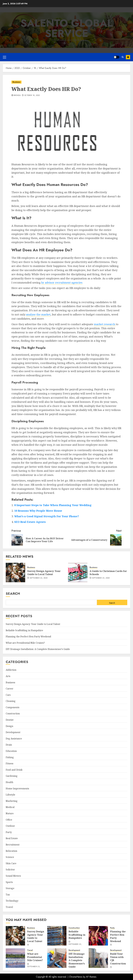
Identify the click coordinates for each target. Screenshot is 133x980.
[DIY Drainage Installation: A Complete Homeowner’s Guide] (57, 958)
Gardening (12, 776)
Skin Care (11, 863)
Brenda (17, 95)
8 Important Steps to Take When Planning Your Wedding (53, 505)
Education (11, 751)
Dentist (10, 720)
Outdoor (10, 826)
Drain (9, 745)
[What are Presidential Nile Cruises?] (15, 958)
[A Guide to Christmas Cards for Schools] (78, 573)
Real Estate (12, 838)
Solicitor (10, 870)
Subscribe (128, 57)
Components (13, 707)
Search (13, 593)
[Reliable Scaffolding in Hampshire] (57, 936)
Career (10, 689)
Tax (8, 895)
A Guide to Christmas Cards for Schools (108, 573)
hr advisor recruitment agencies (62, 283)
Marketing (12, 801)
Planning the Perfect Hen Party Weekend (28, 636)
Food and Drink (14, 770)
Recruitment (13, 845)
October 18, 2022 (32, 95)
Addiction (11, 670)
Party (9, 832)
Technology (12, 901)
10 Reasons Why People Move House (38, 511)
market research (105, 324)
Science (10, 857)
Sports (9, 882)
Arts (8, 676)
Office (9, 820)
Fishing (10, 757)
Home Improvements (17, 788)
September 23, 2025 (101, 578)
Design (9, 726)
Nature (10, 813)
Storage (10, 888)
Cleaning (11, 701)
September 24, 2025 (39, 578)
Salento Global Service (67, 28)
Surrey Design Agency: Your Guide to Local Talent (44, 573)
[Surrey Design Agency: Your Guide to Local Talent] (15, 573)
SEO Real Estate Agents (30, 522)
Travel (9, 907)
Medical (10, 807)
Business (16, 82)
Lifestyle (10, 795)
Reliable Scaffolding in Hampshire (24, 630)
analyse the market (38, 314)
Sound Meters (13, 876)
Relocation (11, 851)
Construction (13, 713)
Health (9, 782)
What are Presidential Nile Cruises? (25, 643)
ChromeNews (76, 977)
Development (13, 732)
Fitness (10, 763)
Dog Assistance (14, 739)
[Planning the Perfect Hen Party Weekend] (98, 936)
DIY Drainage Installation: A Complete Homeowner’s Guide (38, 649)
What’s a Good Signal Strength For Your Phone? (47, 516)
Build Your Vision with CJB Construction (118, 959)
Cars (8, 695)
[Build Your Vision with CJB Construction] (98, 958)
